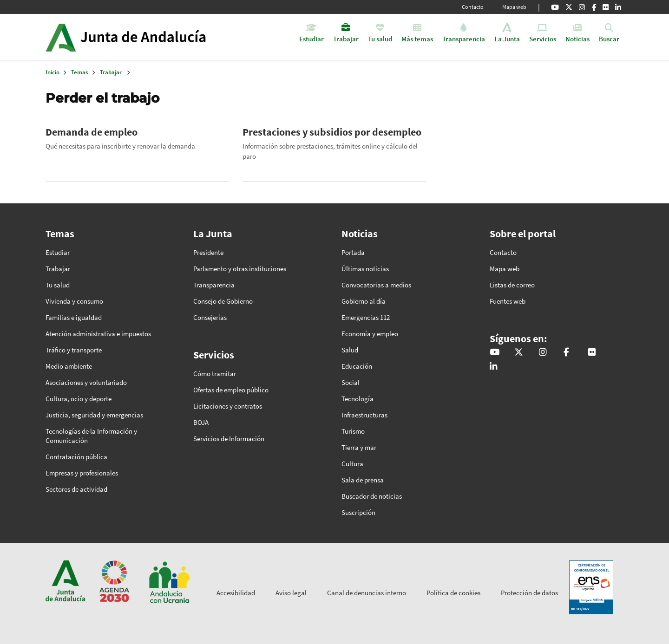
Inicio (152, 37)
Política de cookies (453, 593)
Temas (80, 72)
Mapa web (514, 7)
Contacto (473, 7)
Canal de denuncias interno (367, 593)
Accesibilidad (236, 593)
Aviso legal (291, 593)
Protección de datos (529, 593)
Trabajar (111, 72)
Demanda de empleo (92, 132)
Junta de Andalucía (61, 37)
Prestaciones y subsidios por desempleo (332, 132)
